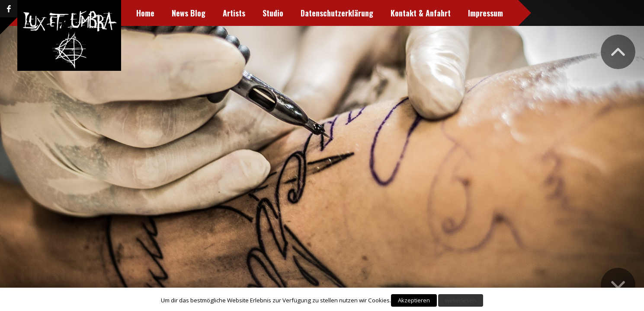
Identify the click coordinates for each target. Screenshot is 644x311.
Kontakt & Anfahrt (420, 13)
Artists (234, 13)
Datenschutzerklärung (336, 13)
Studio (272, 13)
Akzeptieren (414, 300)
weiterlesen (461, 300)
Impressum (485, 13)
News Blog (188, 13)
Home (145, 13)
